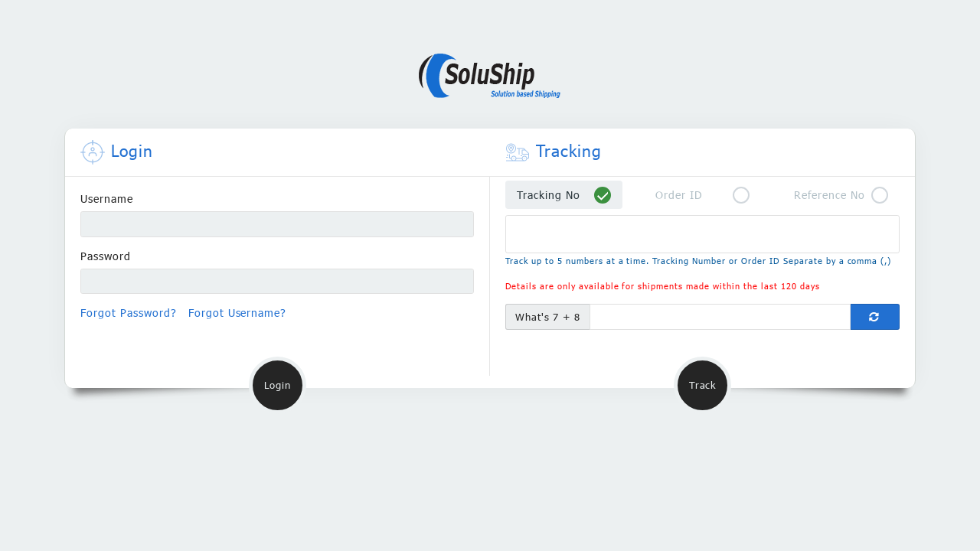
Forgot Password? (129, 313)
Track (702, 385)
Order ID (679, 195)
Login (277, 385)
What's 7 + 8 (548, 317)
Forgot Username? (238, 313)
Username (107, 199)
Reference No (830, 195)
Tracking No (549, 195)
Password (106, 256)
